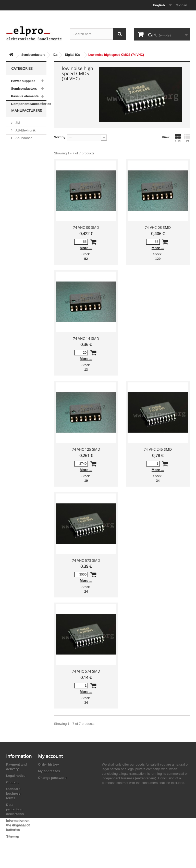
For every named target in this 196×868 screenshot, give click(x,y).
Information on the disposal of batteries (18, 825)
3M (17, 133)
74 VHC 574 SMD (86, 671)
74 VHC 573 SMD (86, 560)
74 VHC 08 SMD (158, 227)
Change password (52, 778)
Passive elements (25, 96)
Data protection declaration (15, 809)
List (187, 138)
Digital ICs (72, 55)
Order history (48, 764)
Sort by (60, 137)
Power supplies (23, 81)
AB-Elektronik (25, 141)
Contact (12, 782)
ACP (18, 168)
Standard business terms (13, 793)
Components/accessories (29, 104)
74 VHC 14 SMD (86, 338)
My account (50, 756)
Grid (178, 138)
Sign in (182, 5)
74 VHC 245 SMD (158, 449)
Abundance (23, 148)
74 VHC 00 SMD (86, 227)
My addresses (49, 771)
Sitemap (13, 836)
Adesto (20, 176)
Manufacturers (27, 123)
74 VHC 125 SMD (86, 449)
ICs (55, 55)
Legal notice (16, 776)
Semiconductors (33, 55)
